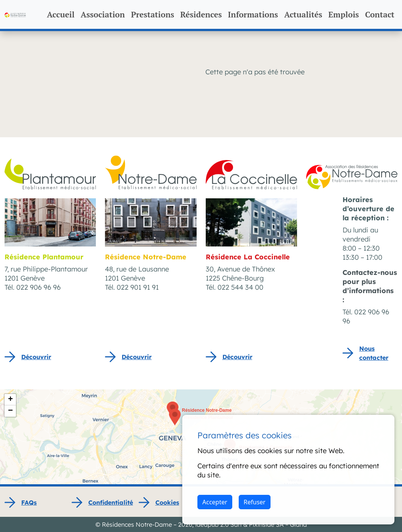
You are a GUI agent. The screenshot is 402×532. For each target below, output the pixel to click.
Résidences (201, 14)
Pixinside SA (266, 524)
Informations (253, 14)
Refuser (255, 502)
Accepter (215, 502)
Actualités (303, 14)
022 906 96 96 (38, 287)
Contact (380, 14)
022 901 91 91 (138, 287)
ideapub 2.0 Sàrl (218, 524)
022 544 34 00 (240, 287)
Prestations (153, 14)
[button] (175, 417)
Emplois (344, 14)
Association (103, 14)
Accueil (61, 14)
